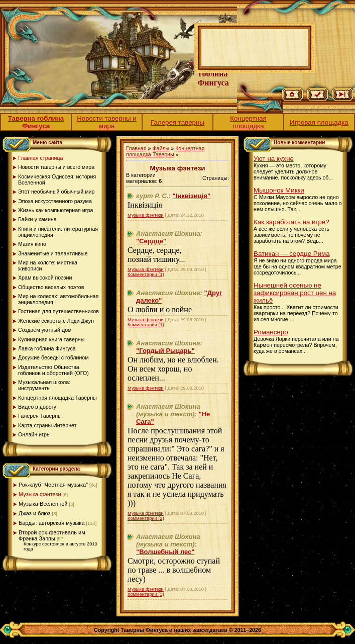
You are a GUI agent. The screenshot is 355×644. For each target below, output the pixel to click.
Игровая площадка (319, 122)
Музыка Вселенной (43, 504)
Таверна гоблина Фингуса (36, 122)
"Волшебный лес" (165, 552)
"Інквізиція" (192, 196)
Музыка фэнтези (40, 494)
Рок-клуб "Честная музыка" (53, 485)
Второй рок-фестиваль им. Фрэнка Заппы (53, 535)
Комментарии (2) (146, 518)
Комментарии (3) (146, 594)
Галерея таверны (177, 122)
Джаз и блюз (35, 513)
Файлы (161, 148)
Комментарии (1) (146, 274)
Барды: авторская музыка (52, 523)
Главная (136, 148)
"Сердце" (151, 241)
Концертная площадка (248, 122)
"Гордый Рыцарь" (165, 351)
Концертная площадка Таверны (165, 151)
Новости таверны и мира (107, 122)
